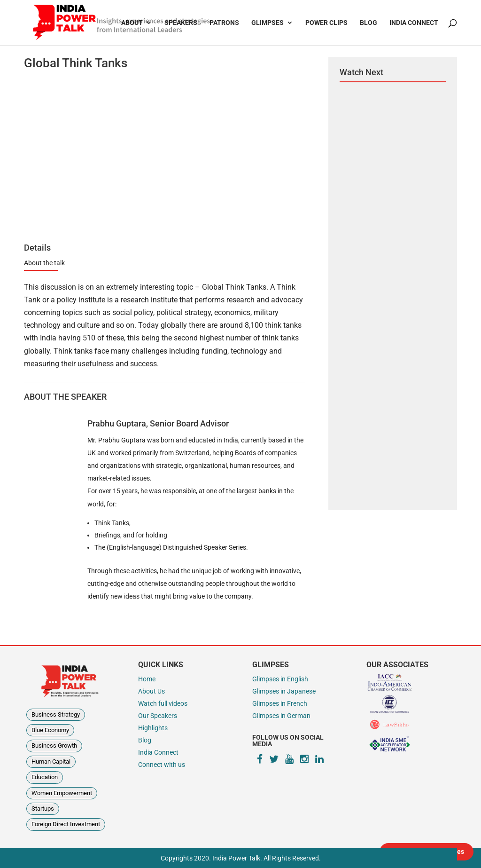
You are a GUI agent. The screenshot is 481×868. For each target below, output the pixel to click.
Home (147, 679)
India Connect (414, 23)
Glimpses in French (280, 704)
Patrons (224, 23)
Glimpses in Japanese (284, 691)
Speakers (181, 23)
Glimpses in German (281, 716)
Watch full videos (163, 704)
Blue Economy (50, 730)
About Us (151, 691)
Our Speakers (158, 716)
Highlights (153, 728)
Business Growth (54, 746)
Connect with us (162, 765)
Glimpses (268, 23)
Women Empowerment (62, 793)
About (132, 23)
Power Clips (326, 23)
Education (45, 777)
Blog (369, 23)
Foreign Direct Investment (66, 824)
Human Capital (51, 761)
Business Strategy (56, 714)
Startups (43, 809)
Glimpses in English (280, 679)
